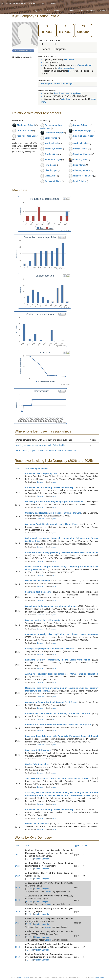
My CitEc (38, 11)
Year (19, 469)
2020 (18, 876)
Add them (66, 99)
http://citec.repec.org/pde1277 (68, 93)
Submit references (87, 11)
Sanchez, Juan (80, 160)
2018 (18, 947)
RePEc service (24, 977)
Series (54, 4)
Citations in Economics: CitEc (19, 4)
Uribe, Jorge (51, 176)
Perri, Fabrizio (80, 181)
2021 (18, 854)
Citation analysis (41, 859)
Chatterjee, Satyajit (26, 125)
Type (78, 846)
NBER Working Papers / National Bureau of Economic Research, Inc (46, 451)
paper (54, 482)
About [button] (103, 11)
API (48, 11)
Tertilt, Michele (52, 143)
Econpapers (40, 482)
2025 (18, 923)
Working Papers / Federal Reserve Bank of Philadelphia (40, 445)
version (48, 891)
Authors (43, 4)
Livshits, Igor (51, 170)
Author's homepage (63, 84)
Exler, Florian (51, 138)
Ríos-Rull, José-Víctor (27, 136)
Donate (57, 11)
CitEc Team (99, 977)
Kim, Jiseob (51, 165)
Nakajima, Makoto (81, 154)
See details (69, 59)
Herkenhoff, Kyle (53, 160)
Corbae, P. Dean (24, 131)
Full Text (29, 859)
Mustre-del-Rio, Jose (83, 176)
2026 (18, 911)
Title (29, 846)
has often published (82, 65)
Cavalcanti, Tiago (53, 181)
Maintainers (70, 11)
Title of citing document (38, 469)
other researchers (66, 68)
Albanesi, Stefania (53, 149)
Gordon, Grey (51, 154)
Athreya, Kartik (80, 149)
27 (69, 71)
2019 (18, 957)
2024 (18, 866)
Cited (86, 846)
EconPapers (47, 84)
